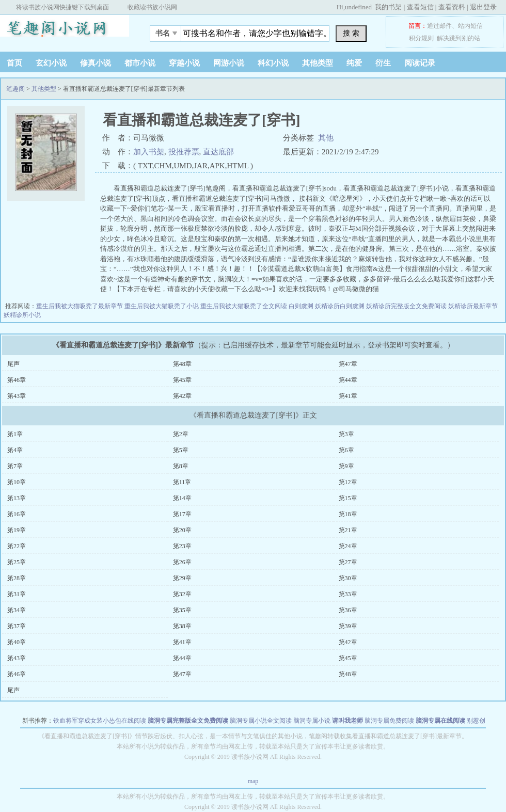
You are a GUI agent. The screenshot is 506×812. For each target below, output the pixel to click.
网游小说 (229, 63)
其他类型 (318, 63)
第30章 (348, 578)
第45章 (182, 380)
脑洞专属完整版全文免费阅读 (188, 721)
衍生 (383, 63)
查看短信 (420, 7)
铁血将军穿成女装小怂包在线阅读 (100, 721)
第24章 (348, 546)
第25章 (17, 562)
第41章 (348, 396)
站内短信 (470, 26)
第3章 (346, 434)
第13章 (17, 498)
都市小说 (140, 63)
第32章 (182, 594)
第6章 (346, 450)
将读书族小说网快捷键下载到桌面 (62, 7)
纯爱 (354, 63)
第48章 (182, 364)
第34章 (17, 610)
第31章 (17, 594)
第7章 (15, 466)
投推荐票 (184, 152)
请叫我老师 (347, 721)
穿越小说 (184, 63)
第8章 (181, 466)
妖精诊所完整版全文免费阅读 (407, 306)
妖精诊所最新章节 (473, 306)
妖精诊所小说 (22, 315)
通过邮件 (439, 26)
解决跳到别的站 (458, 38)
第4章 (15, 450)
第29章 (182, 578)
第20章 (182, 530)
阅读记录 (420, 63)
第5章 (181, 450)
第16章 (17, 514)
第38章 (182, 626)
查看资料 (452, 7)
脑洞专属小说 (312, 721)
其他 (326, 138)
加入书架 (149, 152)
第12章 (348, 482)
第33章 (348, 594)
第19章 (17, 530)
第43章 (17, 396)
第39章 (348, 626)
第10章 (17, 482)
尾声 (13, 364)
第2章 (181, 434)
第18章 (348, 514)
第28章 (17, 578)
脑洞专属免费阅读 (389, 721)
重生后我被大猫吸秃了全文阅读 (244, 306)
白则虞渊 (302, 306)
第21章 (348, 530)
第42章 (182, 396)
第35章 (182, 610)
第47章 (348, 364)
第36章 (348, 610)
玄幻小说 (51, 63)
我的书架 (388, 7)
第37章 (17, 626)
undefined (358, 7)
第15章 (348, 498)
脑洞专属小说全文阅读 (261, 721)
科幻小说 (273, 63)
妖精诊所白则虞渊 (341, 306)
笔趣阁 (65, 30)
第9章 (346, 466)
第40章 (17, 642)
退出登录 (483, 7)
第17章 (182, 514)
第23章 (182, 546)
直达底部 (218, 152)
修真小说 (96, 63)
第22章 (17, 546)
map (253, 781)
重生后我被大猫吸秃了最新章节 (80, 306)
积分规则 (421, 38)
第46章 (17, 380)
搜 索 (351, 33)
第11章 (182, 482)
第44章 (348, 380)
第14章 (182, 498)
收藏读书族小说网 (152, 7)
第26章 (182, 562)
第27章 (348, 562)
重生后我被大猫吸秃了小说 (162, 306)
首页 (14, 63)
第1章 (15, 434)
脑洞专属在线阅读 (440, 721)
